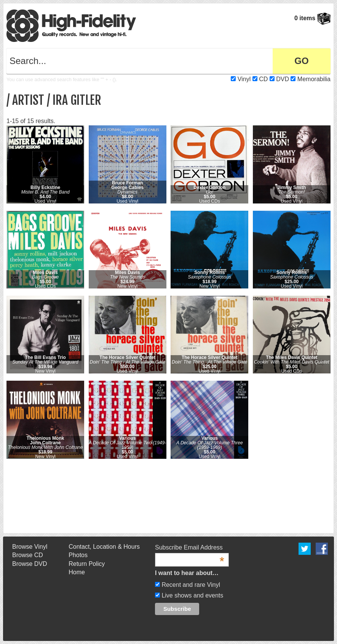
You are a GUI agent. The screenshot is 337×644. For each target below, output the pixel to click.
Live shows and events (192, 595)
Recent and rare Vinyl (190, 585)
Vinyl (244, 79)
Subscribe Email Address (190, 548)
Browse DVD (30, 564)
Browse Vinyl (30, 547)
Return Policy (87, 564)
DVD (283, 79)
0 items (312, 18)
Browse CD (28, 555)
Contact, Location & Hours (104, 547)
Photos (78, 555)
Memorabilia (314, 79)
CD (263, 79)
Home (77, 572)
